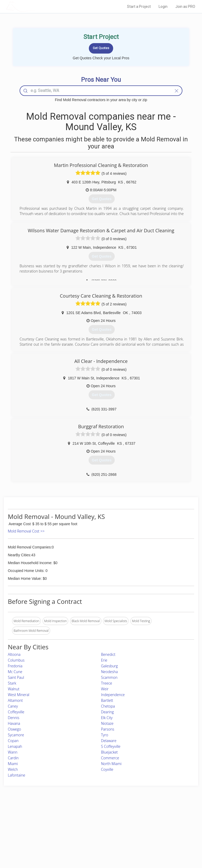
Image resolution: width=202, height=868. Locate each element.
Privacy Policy (152, 825)
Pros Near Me (32, 825)
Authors (147, 831)
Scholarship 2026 (154, 819)
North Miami (111, 764)
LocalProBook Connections (161, 837)
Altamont (15, 700)
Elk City (107, 718)
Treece (107, 683)
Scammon (109, 677)
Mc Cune (15, 672)
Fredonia (15, 666)
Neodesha (109, 672)
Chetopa (108, 706)
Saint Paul (16, 677)
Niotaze (107, 723)
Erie (104, 660)
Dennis (14, 718)
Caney (13, 706)
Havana (14, 723)
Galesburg (109, 666)
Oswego (15, 729)
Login (163, 7)
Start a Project (139, 7)
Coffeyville (16, 712)
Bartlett (107, 700)
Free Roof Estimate (35, 837)
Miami (13, 764)
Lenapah (15, 746)
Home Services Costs (37, 819)
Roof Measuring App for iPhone (97, 837)
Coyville (107, 769)
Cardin (13, 758)
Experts (79, 825)
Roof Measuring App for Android (97, 842)
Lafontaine (17, 775)
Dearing (108, 712)
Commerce (110, 758)
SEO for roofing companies (161, 842)
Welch (13, 769)
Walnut (14, 689)
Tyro (105, 735)
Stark (12, 683)
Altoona (14, 654)
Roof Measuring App (89, 831)
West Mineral (19, 695)
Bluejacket (109, 752)
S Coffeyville (111, 746)
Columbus (16, 660)
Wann (13, 752)
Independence (113, 695)
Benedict (108, 654)
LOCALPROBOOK (36, 6)
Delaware (109, 741)
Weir (105, 689)
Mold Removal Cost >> (26, 531)
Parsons (108, 729)
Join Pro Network (86, 819)
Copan (13, 741)
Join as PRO (185, 7)
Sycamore (16, 735)
